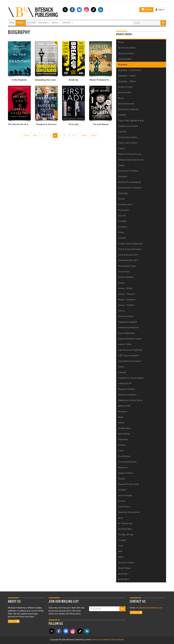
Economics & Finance (128, 171)
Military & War (124, 406)
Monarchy (123, 412)
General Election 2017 (128, 260)
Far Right (122, 221)
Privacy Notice (118, 640)
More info (14, 621)
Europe (121, 199)
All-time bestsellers (127, 48)
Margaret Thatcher (127, 389)
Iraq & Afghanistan (127, 333)
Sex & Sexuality (125, 495)
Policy (121, 451)
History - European (127, 300)
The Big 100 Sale (126, 535)
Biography (123, 65)
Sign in (160, 10)
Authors (32, 23)
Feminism (123, 227)
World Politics (124, 568)
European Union (125, 204)
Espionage (123, 193)
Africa (121, 42)
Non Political (124, 434)
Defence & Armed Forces (130, 154)
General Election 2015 (128, 255)
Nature (121, 423)
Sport (121, 518)
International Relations (128, 328)
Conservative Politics (128, 137)
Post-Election (124, 456)
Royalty (122, 479)
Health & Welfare (126, 277)
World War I (123, 574)
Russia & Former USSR (129, 484)
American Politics (126, 53)
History (121, 283)
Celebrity (122, 115)
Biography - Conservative (130, 70)
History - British (125, 288)
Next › (85, 135)
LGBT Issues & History (129, 356)
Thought (122, 540)
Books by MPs (125, 92)
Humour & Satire (126, 316)
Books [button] (21, 23)
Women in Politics (126, 563)
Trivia (121, 546)
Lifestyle (122, 372)
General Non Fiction (127, 266)
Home (12, 23)
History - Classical (127, 294)
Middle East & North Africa (130, 400)
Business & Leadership (129, 109)
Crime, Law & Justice (128, 143)
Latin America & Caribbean (130, 350)
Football (122, 238)
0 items (146, 10)
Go (122, 609)
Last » (94, 135)
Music (121, 417)
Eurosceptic (124, 210)
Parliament (123, 440)
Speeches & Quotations (129, 512)
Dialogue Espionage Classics (131, 160)
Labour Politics (125, 344)
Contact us (136, 612)
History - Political (126, 305)
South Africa (124, 507)
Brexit (121, 98)
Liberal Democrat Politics (130, 361)
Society (122, 501)
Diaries (121, 165)
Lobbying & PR (125, 383)
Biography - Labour (127, 76)
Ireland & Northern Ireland (130, 339)
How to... (122, 311)
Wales (121, 557)
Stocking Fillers (125, 529)
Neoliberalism (124, 428)
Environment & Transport (130, 188)
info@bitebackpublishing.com (149, 608)
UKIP (120, 551)
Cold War (122, 132)
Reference (123, 467)
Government (124, 272)
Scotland (122, 490)
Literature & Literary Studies (131, 378)
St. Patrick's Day (125, 523)
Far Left (122, 216)
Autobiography (125, 59)
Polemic (122, 445)
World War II (124, 579)
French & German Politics (130, 249)
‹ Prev (35, 135)
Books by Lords (125, 87)
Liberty (121, 367)
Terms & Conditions (101, 640)
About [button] (56, 23)
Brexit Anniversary (126, 104)
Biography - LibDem (127, 81)
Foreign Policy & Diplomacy (131, 244)
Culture (121, 149)
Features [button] (44, 23)
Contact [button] (68, 23)
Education (123, 177)
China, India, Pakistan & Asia (131, 121)
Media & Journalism (127, 395)
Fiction (121, 232)
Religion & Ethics (126, 473)
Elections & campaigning (129, 182)
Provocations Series (127, 462)
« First (26, 135)
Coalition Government (128, 126)
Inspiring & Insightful (128, 322)
